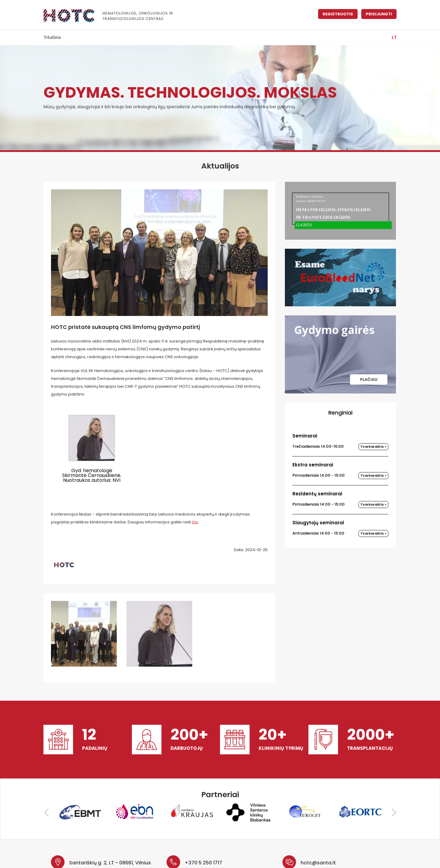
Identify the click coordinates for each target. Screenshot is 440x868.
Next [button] (394, 813)
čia (195, 522)
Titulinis (52, 37)
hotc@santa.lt (318, 863)
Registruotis (338, 14)
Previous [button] (46, 813)
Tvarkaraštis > (373, 447)
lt (394, 37)
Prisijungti (379, 14)
